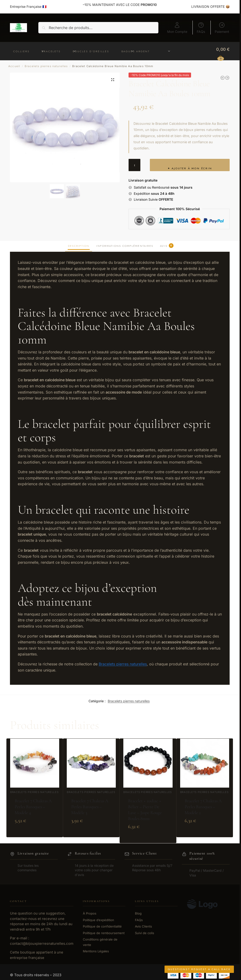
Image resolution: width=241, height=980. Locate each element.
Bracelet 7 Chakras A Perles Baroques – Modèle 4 (33, 807)
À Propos (90, 913)
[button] (113, 80)
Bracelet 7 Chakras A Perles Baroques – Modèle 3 (90, 807)
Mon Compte (177, 28)
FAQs (201, 28)
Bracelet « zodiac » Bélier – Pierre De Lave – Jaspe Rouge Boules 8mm (145, 810)
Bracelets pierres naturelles (46, 66)
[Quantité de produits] (134, 165)
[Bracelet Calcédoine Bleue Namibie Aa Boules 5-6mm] (223, 78)
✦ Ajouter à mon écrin (190, 168)
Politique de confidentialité (102, 926)
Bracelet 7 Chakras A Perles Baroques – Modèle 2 (203, 807)
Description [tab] (79, 246)
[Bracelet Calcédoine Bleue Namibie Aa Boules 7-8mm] (227, 78)
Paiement (222, 28)
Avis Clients (143, 926)
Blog (138, 913)
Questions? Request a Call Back (199, 969)
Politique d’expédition (98, 920)
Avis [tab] (167, 246)
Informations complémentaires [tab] (125, 246)
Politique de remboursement (104, 933)
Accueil (14, 66)
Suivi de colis (145, 933)
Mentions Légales (96, 951)
